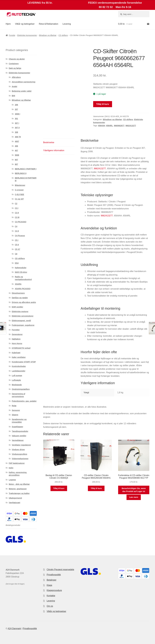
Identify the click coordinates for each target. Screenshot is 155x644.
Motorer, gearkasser (18, 489)
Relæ (14, 406)
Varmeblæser (18, 440)
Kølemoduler (21, 268)
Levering (67, 24)
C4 (16, 226)
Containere (14, 64)
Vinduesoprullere (19, 454)
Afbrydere (16, 77)
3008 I (17, 114)
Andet (14, 86)
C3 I (17, 208)
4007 (17, 141)
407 (16, 150)
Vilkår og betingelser (25, 24)
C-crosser (19, 190)
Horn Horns (17, 343)
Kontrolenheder (19, 366)
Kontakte (51, 596)
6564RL (109, 126)
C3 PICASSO (21, 222)
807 (16, 164)
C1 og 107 (19, 199)
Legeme (12, 480)
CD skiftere (63, 35)
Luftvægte (16, 380)
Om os (50, 606)
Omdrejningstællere (21, 389)
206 (16, 105)
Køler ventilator (19, 357)
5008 (17, 155)
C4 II (17, 231)
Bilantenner (20, 185)
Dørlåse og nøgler (20, 298)
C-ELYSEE (20, 194)
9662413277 (131, 126)
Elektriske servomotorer (23, 316)
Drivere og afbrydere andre (24, 302)
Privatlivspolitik (54, 575)
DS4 (17, 263)
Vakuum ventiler (19, 436)
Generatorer (17, 334)
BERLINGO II (21, 173)
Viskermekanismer (20, 459)
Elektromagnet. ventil (21, 321)
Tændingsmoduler (20, 431)
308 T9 (18, 137)
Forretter (16, 330)
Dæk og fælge (15, 68)
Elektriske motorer (20, 312)
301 (16, 119)
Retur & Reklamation (49, 24)
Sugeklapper (17, 427)
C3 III (17, 217)
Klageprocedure (54, 590)
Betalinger (51, 580)
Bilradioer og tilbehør (48, 35)
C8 (16, 254)
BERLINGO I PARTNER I (26, 169)
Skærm (15, 415)
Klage (49, 585)
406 (16, 146)
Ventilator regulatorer (21, 445)
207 (16, 109)
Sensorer (16, 410)
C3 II (17, 213)
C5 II (17, 245)
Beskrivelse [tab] (49, 142)
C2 (16, 204)
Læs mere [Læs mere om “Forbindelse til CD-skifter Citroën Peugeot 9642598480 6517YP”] (134, 497)
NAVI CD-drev (21, 272)
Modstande (17, 385)
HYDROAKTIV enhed (21, 348)
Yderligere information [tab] (54, 150)
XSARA (18, 284)
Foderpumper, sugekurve (23, 325)
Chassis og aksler (17, 59)
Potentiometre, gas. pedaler (24, 401)
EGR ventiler (17, 307)
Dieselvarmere (18, 293)
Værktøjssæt (15, 503)
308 (16, 132)
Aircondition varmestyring (23, 82)
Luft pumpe (17, 376)
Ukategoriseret (15, 498)
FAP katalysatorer (17, 463)
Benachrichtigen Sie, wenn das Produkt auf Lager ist (134, 490)
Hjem (8, 24)
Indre (11, 468)
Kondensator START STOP (24, 362)
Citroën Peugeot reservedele (60, 570)
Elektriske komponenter (27, 35)
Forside (12, 35)
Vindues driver (18, 450)
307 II (17, 128)
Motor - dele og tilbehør (19, 484)
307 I (17, 123)
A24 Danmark (14, 629)
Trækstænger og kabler (19, 493)
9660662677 (119, 126)
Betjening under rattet (22, 91)
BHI (13, 96)
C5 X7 (17, 249)
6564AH (102, 126)
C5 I (17, 240)
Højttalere (16, 339)
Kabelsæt (16, 353)
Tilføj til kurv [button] (59, 488)
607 (16, 160)
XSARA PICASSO (23, 289)
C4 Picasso (20, 236)
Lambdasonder (18, 371)
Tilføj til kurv (103, 104)
